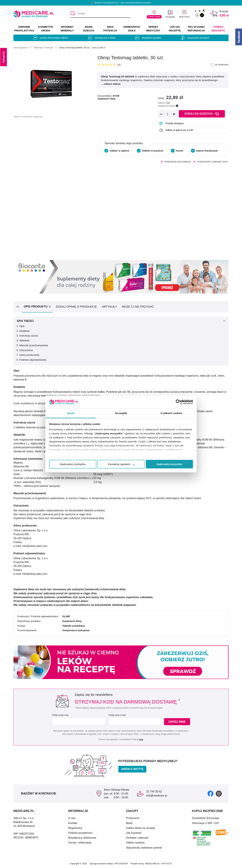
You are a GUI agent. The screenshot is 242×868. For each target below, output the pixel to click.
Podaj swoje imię (60, 715)
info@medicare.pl (157, 796)
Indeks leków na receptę (141, 828)
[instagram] (219, 793)
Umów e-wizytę (132, 769)
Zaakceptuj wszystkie (169, 464)
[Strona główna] (20, 48)
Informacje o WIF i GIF (205, 823)
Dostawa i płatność (137, 838)
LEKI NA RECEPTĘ (175, 29)
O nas (72, 818)
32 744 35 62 (154, 792)
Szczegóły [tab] (121, 413)
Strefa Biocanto (218, 29)
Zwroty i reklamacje (80, 843)
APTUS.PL (167, 864)
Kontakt (73, 823)
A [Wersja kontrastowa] (202, 15)
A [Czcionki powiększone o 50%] (200, 11)
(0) (119, 65)
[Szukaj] (73, 14)
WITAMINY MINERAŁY (67, 29)
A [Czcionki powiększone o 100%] (204, 11)
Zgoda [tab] (71, 413)
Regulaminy (75, 828)
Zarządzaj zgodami (121, 464)
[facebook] (210, 793)
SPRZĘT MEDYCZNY (153, 29)
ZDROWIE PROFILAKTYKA (24, 29)
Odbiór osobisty (135, 843)
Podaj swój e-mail (117, 715)
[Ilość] (168, 114)
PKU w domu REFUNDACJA (196, 29)
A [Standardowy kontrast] (197, 15)
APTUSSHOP (121, 864)
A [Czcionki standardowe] (196, 11)
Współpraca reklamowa (82, 838)
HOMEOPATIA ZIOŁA (132, 29)
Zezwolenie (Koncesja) (206, 818)
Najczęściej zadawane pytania (144, 848)
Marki (129, 823)
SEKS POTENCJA (110, 29)
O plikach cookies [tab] (171, 413)
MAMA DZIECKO (89, 29)
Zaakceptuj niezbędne (73, 464)
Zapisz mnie (178, 722)
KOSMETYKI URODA (46, 29)
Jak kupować (134, 833)
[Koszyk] (214, 14)
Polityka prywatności (80, 833)
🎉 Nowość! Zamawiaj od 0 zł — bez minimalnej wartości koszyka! (121, 3)
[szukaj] (100, 14)
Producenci (133, 818)
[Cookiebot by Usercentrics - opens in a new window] (178, 402)
